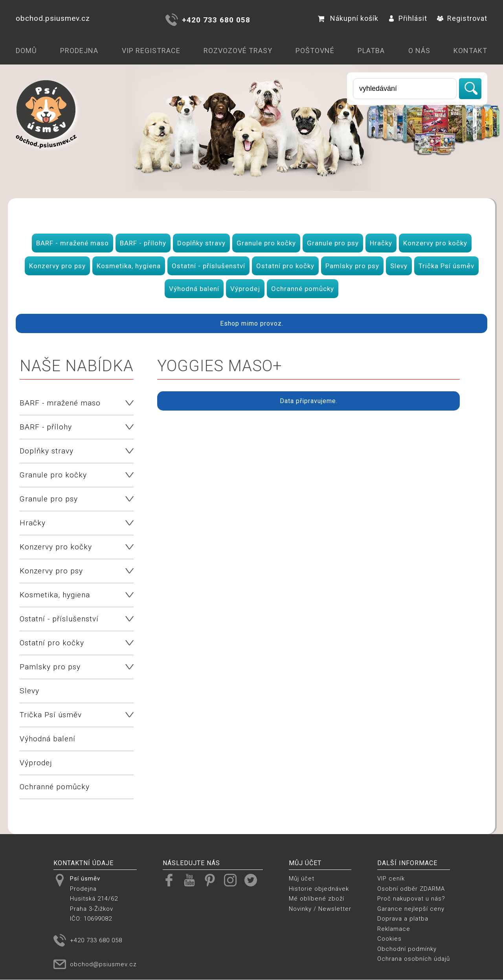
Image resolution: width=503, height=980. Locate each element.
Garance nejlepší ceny (411, 909)
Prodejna (79, 51)
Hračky (381, 243)
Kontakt (470, 51)
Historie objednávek (319, 889)
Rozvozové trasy (238, 51)
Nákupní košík (348, 18)
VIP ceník (391, 879)
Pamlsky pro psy (352, 266)
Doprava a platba (403, 919)
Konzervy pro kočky (435, 243)
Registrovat (462, 18)
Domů (26, 51)
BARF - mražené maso (73, 243)
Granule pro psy (333, 243)
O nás (419, 51)
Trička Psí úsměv (446, 266)
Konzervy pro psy (57, 266)
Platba (371, 51)
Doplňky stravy (201, 243)
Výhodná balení (194, 289)
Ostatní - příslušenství (208, 266)
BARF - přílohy (143, 243)
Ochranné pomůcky (303, 289)
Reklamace (394, 929)
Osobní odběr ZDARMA (411, 889)
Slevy (399, 266)
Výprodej (245, 289)
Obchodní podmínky (407, 949)
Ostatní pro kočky (285, 266)
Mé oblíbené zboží (317, 899)
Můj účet (302, 879)
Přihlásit (408, 18)
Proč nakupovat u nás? (411, 899)
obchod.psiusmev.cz (53, 18)
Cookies (389, 939)
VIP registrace (151, 51)
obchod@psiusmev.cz (103, 964)
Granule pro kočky (266, 243)
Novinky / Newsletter (320, 909)
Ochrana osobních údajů (414, 959)
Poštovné (315, 51)
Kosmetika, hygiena (129, 266)
